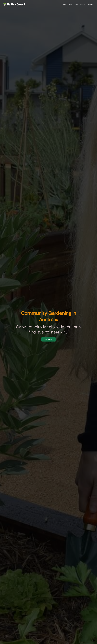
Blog (77, 4)
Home (65, 4)
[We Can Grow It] (14, 4)
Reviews (83, 4)
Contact (90, 4)
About (71, 4)
